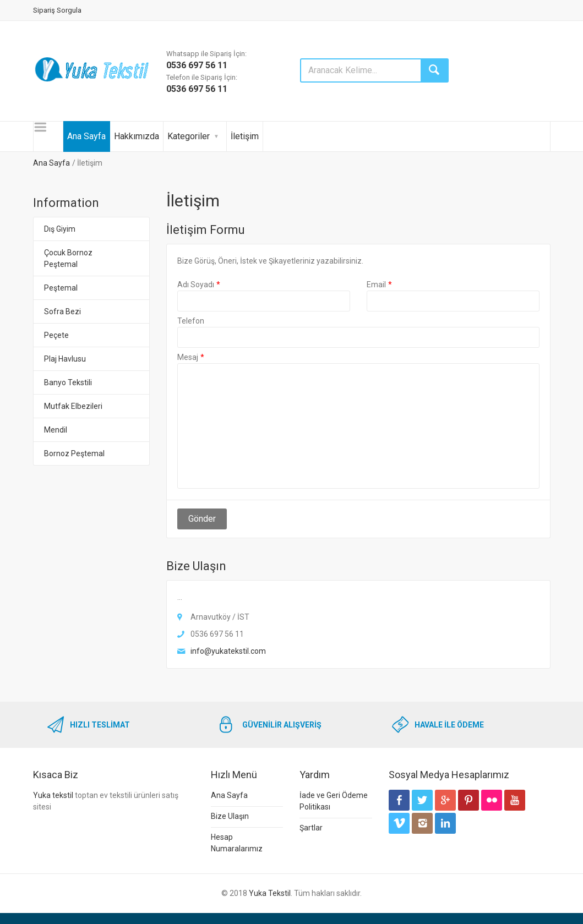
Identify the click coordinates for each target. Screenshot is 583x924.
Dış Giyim (60, 229)
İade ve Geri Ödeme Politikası (334, 801)
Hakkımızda (137, 136)
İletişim (245, 136)
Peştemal (61, 288)
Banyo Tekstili (68, 382)
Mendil (56, 430)
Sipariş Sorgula (57, 10)
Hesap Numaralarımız (237, 843)
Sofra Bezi (62, 311)
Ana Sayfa (86, 136)
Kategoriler (189, 136)
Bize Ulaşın (230, 816)
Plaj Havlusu (65, 359)
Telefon (191, 321)
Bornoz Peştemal (74, 453)
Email (376, 285)
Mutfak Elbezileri (73, 406)
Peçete (56, 335)
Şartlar (311, 828)
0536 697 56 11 (197, 65)
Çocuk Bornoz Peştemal (68, 258)
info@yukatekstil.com (228, 651)
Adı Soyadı (196, 285)
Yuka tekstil (53, 795)
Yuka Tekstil (270, 893)
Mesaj (188, 357)
